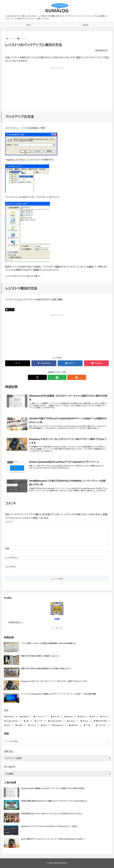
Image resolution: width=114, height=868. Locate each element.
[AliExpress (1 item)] (75, 725)
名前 (7, 549)
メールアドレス (12, 558)
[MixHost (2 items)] (86, 721)
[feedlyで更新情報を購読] (57, 377)
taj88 (57, 619)
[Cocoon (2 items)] (33, 725)
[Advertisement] (57, 88)
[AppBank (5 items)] (26, 717)
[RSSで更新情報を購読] (63, 377)
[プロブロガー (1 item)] (103, 725)
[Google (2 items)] (20, 725)
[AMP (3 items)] (28, 721)
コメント (9, 522)
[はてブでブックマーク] (70, 363)
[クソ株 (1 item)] (88, 725)
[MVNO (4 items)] (82, 717)
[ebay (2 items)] (9, 725)
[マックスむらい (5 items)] (41, 717)
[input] (57, 742)
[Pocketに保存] (96, 363)
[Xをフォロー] (51, 377)
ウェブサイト (11, 567)
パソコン (10, 310)
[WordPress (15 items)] (11, 717)
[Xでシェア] (18, 363)
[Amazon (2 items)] (73, 721)
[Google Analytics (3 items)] (56, 721)
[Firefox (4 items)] (105, 717)
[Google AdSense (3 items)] (13, 721)
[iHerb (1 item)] (45, 725)
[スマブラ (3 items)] (40, 721)
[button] (108, 742)
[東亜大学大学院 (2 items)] (102, 721)
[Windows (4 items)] (70, 717)
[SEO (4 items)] (94, 717)
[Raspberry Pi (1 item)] (59, 725)
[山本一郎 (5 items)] (56, 717)
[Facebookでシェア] (44, 363)
